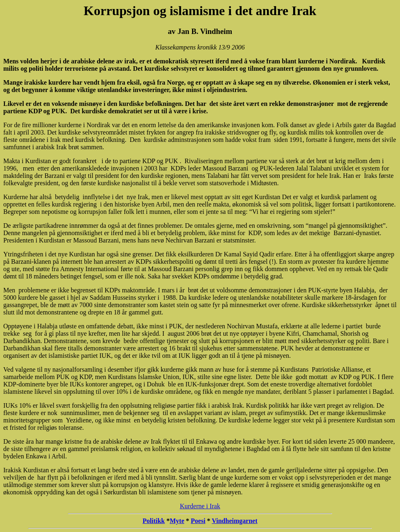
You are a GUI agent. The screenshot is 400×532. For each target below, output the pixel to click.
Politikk (154, 521)
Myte (177, 521)
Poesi (198, 521)
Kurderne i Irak (200, 506)
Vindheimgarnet (234, 521)
